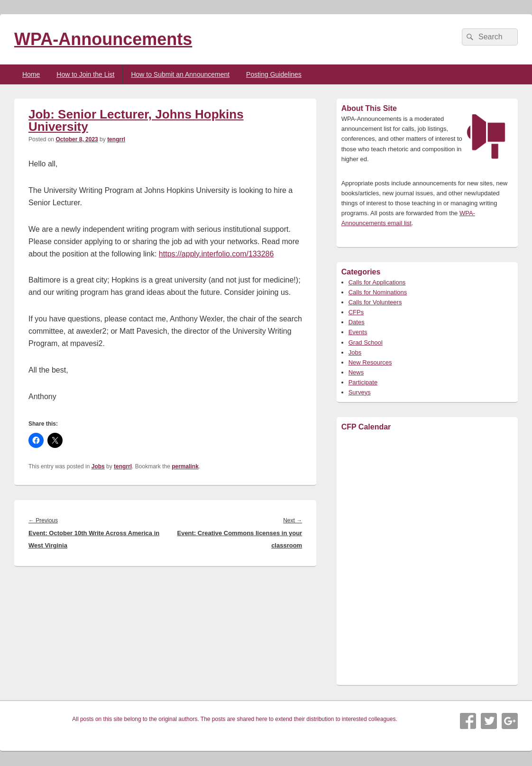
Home (31, 74)
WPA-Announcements (103, 39)
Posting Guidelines (274, 74)
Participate (363, 382)
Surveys (360, 392)
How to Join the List (85, 74)
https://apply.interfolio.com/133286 (216, 254)
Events (358, 332)
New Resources (370, 362)
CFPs (356, 312)
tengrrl (116, 139)
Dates (357, 322)
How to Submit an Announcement (180, 74)
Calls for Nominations (378, 292)
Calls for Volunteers (375, 302)
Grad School (366, 342)
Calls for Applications (377, 282)
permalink (185, 466)
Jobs (98, 466)
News (356, 372)
